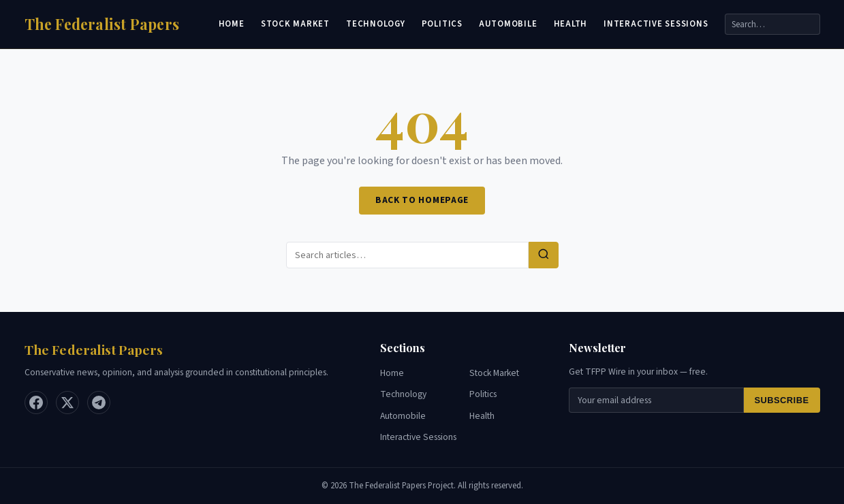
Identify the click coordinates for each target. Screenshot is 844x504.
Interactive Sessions (656, 24)
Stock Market (295, 24)
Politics (442, 24)
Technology (376, 24)
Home (232, 24)
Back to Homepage (422, 200)
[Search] (772, 24)
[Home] (102, 24)
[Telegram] (99, 403)
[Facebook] (36, 403)
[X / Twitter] (67, 403)
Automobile (508, 24)
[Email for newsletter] (656, 400)
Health (571, 24)
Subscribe (782, 400)
